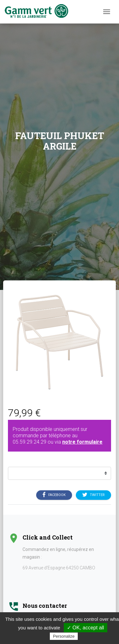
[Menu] (107, 12)
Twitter (93, 495)
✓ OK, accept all (86, 628)
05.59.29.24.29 (30, 442)
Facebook (54, 495)
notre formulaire (82, 442)
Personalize (64, 636)
